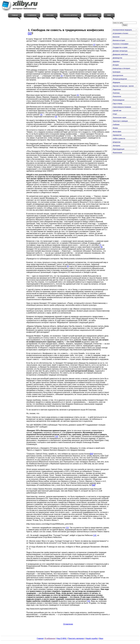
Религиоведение (119, 100)
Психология (117, 96)
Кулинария (117, 72)
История (116, 65)
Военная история (119, 40)
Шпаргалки (117, 142)
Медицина (116, 82)
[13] (67, 528)
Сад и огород (117, 103)
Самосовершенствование (122, 107)
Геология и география (120, 44)
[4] (78, 95)
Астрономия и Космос (120, 33)
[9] (68, 266)
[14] (95, 535)
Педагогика (117, 89)
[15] (89, 601)
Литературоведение (120, 79)
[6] (56, 117)
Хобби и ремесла (119, 139)
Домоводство (117, 58)
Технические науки (119, 118)
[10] (57, 436)
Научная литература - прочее (123, 86)
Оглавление (68, 624)
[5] (41, 115)
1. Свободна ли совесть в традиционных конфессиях (66, 30)
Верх (101, 638)
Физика (115, 128)
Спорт (115, 114)
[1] (30, 33)
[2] (94, 45)
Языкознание (117, 153)
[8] (102, 247)
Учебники (116, 125)
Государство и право (120, 47)
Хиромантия (117, 135)
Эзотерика (116, 146)
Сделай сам (117, 110)
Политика (116, 93)
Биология (116, 37)
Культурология (118, 75)
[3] (62, 76)
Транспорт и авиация (120, 121)
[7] (100, 245)
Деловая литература (120, 51)
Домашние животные (120, 54)
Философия (117, 132)
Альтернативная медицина (122, 30)
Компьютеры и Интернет (121, 68)
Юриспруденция (118, 149)
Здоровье (116, 61)
